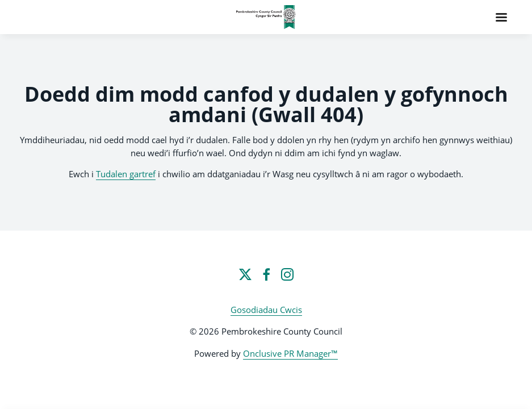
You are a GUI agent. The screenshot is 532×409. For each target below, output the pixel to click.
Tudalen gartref (126, 174)
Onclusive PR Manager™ (290, 353)
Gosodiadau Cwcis (266, 310)
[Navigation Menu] (501, 17)
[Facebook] (266, 274)
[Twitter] (245, 274)
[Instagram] (287, 274)
